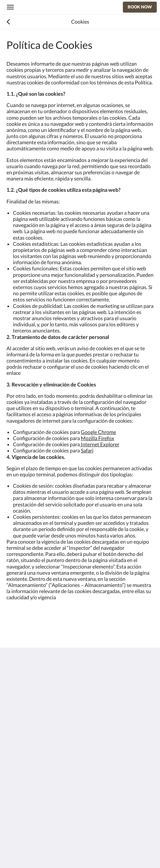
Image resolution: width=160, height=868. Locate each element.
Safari (87, 450)
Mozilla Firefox (97, 438)
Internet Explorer (100, 444)
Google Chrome (98, 432)
